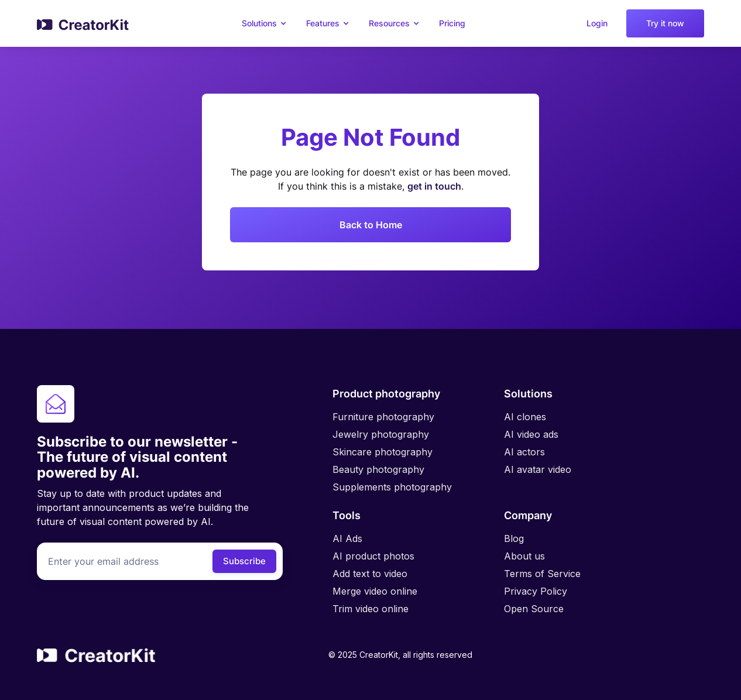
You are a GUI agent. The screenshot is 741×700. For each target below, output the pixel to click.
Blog (514, 538)
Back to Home (371, 225)
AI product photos (373, 556)
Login (597, 23)
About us (524, 556)
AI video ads (531, 434)
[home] (83, 23)
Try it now (665, 23)
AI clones (525, 417)
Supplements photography (392, 487)
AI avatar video (538, 469)
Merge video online (375, 591)
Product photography (386, 394)
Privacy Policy (536, 591)
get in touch (434, 186)
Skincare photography (382, 452)
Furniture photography (383, 417)
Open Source (534, 609)
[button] (266, 23)
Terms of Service (542, 574)
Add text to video (370, 574)
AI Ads (347, 538)
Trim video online (370, 609)
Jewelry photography (381, 434)
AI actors (524, 452)
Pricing (452, 23)
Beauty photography (378, 469)
